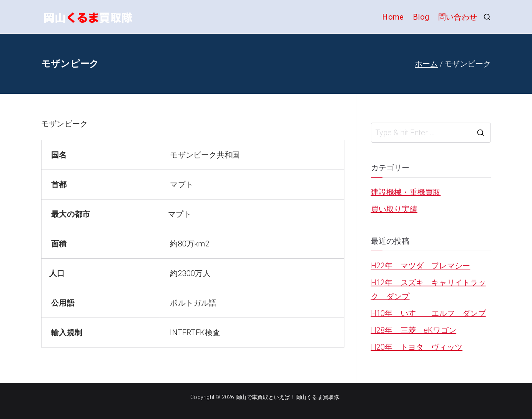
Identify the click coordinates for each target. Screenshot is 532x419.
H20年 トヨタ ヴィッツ (417, 347)
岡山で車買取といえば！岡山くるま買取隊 (288, 397)
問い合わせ (458, 17)
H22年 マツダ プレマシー (421, 266)
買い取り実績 (394, 209)
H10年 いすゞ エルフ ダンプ (428, 313)
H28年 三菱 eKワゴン (414, 330)
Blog (421, 17)
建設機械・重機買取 (406, 192)
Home (393, 17)
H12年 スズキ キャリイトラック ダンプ (428, 289)
